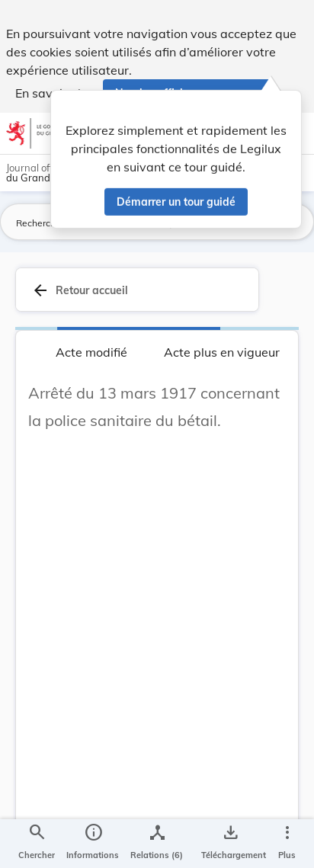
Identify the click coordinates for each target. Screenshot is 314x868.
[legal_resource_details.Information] (93, 844)
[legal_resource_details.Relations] (157, 844)
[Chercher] (37, 844)
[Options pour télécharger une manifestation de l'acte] (231, 844)
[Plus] (287, 844)
